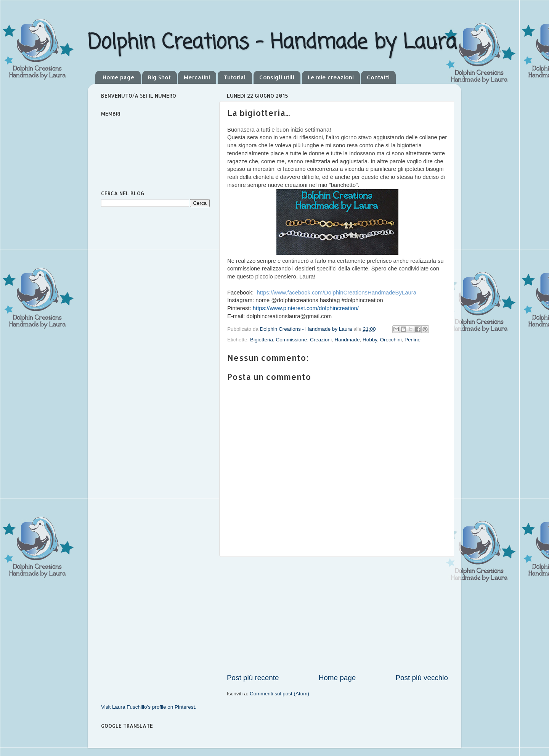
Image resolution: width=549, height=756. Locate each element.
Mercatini (197, 77)
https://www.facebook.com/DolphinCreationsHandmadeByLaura (337, 293)
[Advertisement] (337, 615)
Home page (119, 77)
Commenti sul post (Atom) (279, 694)
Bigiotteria (262, 340)
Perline (413, 340)
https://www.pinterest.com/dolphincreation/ (306, 308)
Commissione (292, 340)
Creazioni (321, 340)
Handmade (347, 340)
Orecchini (391, 340)
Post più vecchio (422, 678)
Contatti (378, 77)
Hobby (370, 340)
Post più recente (253, 678)
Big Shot (159, 77)
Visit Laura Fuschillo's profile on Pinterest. (149, 707)
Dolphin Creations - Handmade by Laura (272, 43)
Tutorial (235, 77)
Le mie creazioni (331, 77)
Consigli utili (277, 77)
